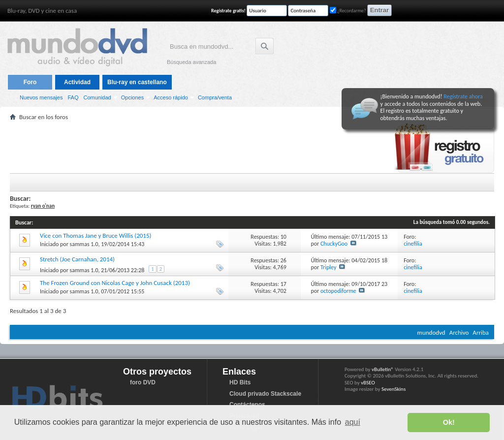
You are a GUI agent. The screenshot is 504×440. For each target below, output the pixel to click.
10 (283, 237)
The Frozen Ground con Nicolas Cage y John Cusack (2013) (115, 283)
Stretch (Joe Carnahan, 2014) (77, 259)
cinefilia (413, 244)
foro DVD (143, 382)
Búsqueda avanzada (191, 62)
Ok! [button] (449, 422)
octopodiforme (338, 291)
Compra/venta (215, 97)
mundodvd (431, 332)
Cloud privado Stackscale (265, 394)
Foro (30, 82)
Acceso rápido (171, 97)
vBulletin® (383, 369)
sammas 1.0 (84, 244)
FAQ (73, 97)
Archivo (459, 332)
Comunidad (97, 97)
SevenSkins (394, 389)
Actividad (77, 82)
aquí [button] (353, 422)
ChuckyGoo (334, 244)
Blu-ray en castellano (137, 82)
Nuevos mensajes (41, 97)
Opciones (132, 97)
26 (283, 260)
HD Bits (240, 382)
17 (283, 284)
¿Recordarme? (348, 11)
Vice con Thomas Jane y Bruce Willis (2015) (95, 236)
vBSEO (368, 383)
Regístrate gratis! (228, 11)
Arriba (481, 332)
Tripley (328, 267)
